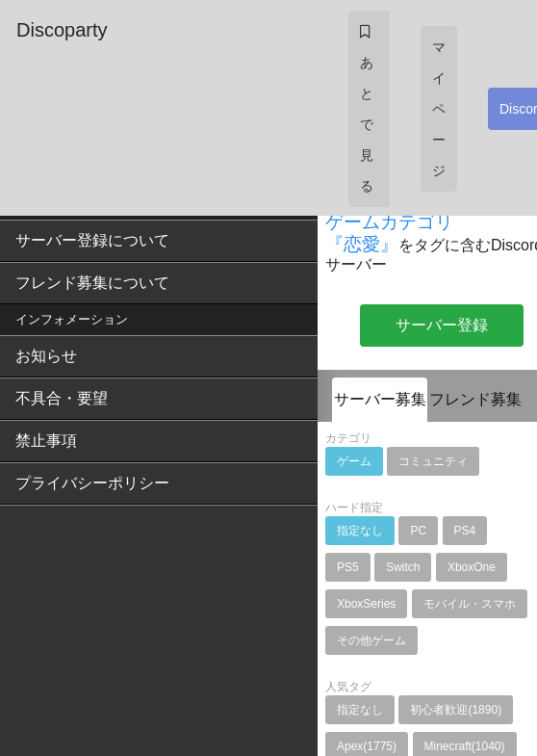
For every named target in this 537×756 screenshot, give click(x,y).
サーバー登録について (92, 240)
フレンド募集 (475, 399)
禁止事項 (46, 441)
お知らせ (46, 356)
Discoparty (62, 30)
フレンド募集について (92, 283)
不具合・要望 (62, 398)
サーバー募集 (380, 399)
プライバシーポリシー (92, 483)
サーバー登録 (442, 325)
